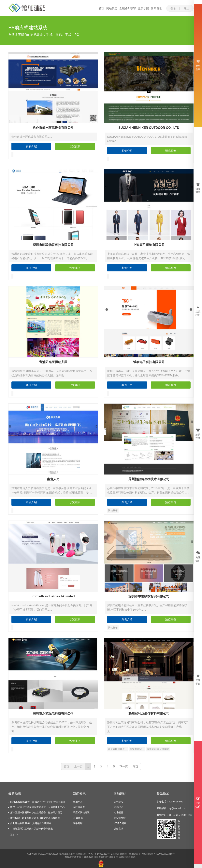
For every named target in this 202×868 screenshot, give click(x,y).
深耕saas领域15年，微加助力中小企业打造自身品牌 (38, 802)
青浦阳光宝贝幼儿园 (53, 362)
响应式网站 (120, 818)
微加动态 (78, 802)
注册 (187, 8)
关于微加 (118, 802)
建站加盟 (117, 854)
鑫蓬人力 (53, 479)
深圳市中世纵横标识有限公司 (149, 596)
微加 (131, 854)
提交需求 (118, 829)
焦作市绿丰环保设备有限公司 (53, 128)
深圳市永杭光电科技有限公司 (53, 713)
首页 (102, 8)
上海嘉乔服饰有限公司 (149, 245)
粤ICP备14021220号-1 (100, 854)
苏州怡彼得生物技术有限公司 (149, 479)
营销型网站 (136, 749)
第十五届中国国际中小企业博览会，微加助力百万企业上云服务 (39, 812)
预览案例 (75, 146)
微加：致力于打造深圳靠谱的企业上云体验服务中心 (37, 807)
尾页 (136, 766)
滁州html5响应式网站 (158, 749)
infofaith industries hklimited (53, 596)
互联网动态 (79, 807)
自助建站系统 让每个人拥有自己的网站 (31, 823)
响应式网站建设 (116, 749)
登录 (173, 8)
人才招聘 (118, 812)
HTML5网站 (120, 823)
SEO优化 (78, 818)
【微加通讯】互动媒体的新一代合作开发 (32, 829)
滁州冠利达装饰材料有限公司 (149, 713)
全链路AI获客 (128, 8)
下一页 (124, 766)
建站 (136, 854)
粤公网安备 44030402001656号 (158, 854)
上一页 (78, 766)
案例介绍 (31, 146)
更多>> (14, 835)
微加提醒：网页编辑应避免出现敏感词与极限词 (35, 818)
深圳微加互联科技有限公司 (73, 854)
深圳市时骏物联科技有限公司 (53, 245)
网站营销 (113, 510)
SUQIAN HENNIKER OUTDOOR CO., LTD (149, 128)
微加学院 (143, 8)
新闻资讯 (156, 8)
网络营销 (78, 823)
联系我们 (118, 807)
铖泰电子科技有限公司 (149, 362)
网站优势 (112, 8)
